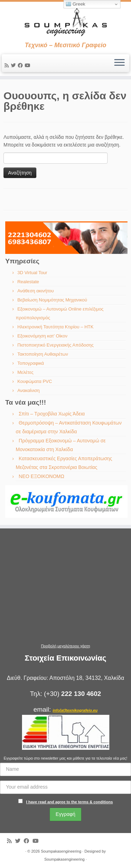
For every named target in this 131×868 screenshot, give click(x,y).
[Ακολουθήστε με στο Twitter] (14, 65)
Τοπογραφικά (31, 363)
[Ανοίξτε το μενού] (119, 63)
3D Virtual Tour (32, 273)
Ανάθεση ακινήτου (36, 291)
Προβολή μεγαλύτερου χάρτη (65, 646)
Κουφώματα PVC (35, 381)
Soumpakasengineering (61, 851)
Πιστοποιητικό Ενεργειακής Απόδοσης (56, 345)
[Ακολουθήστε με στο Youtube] (29, 65)
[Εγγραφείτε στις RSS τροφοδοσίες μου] (8, 65)
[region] (66, 238)
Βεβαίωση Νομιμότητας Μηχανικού (52, 300)
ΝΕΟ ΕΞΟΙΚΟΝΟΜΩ (42, 476)
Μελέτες (26, 372)
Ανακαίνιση (29, 390)
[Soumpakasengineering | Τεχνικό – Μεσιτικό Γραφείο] (65, 22)
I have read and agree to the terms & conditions (70, 802)
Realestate (28, 282)
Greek (75, 4)
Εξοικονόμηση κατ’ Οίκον (42, 336)
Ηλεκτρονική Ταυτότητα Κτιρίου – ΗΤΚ (56, 327)
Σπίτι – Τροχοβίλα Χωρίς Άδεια (52, 414)
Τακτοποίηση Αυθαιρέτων (43, 354)
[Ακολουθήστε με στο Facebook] (21, 65)
